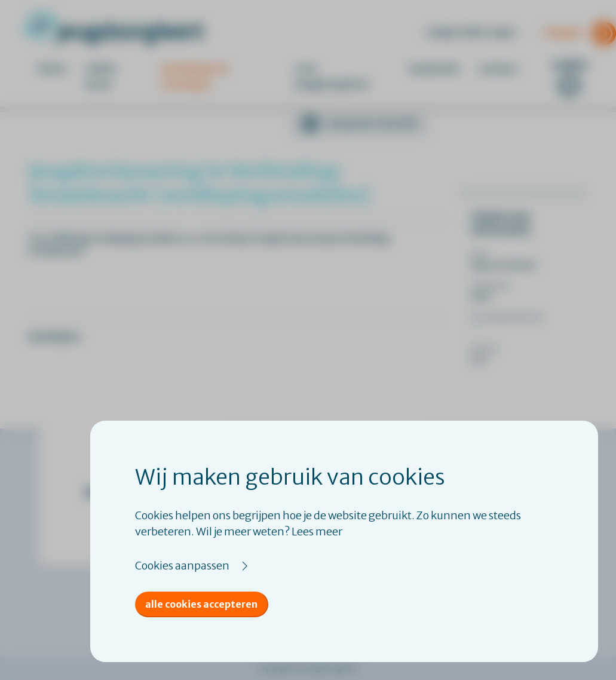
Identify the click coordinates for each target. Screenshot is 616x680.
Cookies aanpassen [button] (182, 566)
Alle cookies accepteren (201, 604)
